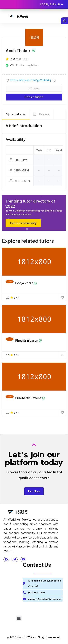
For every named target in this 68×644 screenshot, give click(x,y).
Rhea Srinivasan (27, 340)
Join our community (23, 223)
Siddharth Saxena (28, 398)
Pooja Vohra (24, 283)
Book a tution (34, 97)
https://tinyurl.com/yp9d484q (31, 80)
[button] (59, 16)
